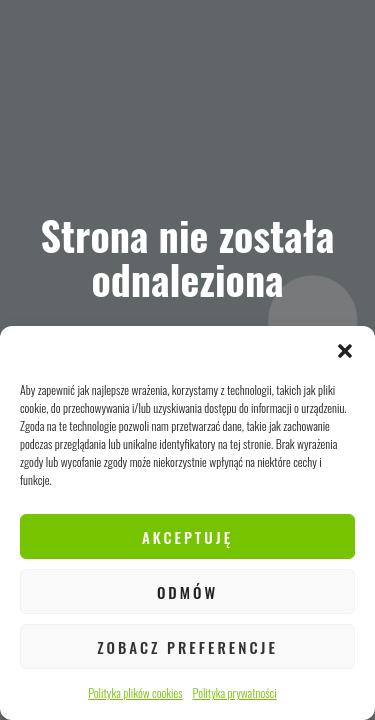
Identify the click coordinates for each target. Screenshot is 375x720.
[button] (345, 351)
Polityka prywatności (235, 692)
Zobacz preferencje (187, 647)
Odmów (187, 592)
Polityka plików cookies (135, 692)
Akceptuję (187, 537)
